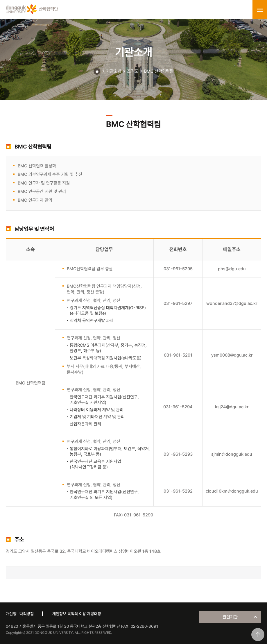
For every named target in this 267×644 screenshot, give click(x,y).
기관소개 (114, 71)
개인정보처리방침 (20, 614)
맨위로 (258, 635)
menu (260, 10)
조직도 (133, 71)
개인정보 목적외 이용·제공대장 (77, 614)
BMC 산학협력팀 (159, 71)
